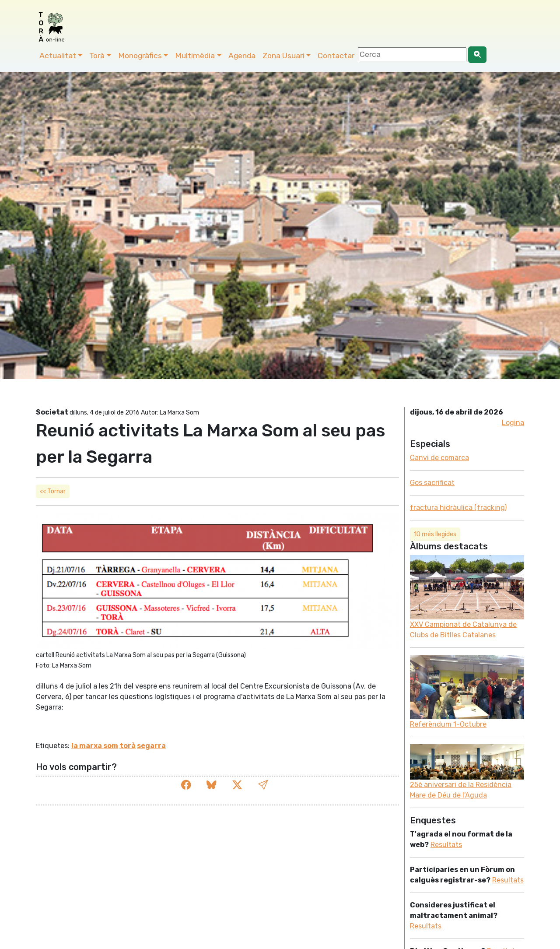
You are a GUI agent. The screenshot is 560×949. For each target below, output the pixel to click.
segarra (151, 746)
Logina (513, 423)
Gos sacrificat (432, 483)
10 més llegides (435, 534)
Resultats (446, 845)
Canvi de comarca (439, 458)
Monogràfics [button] (140, 56)
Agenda (242, 56)
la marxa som (95, 746)
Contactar (336, 56)
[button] (263, 785)
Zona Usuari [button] (283, 56)
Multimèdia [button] (195, 56)
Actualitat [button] (58, 56)
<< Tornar (53, 491)
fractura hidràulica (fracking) (458, 508)
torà (128, 746)
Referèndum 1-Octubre (448, 724)
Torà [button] (97, 56)
